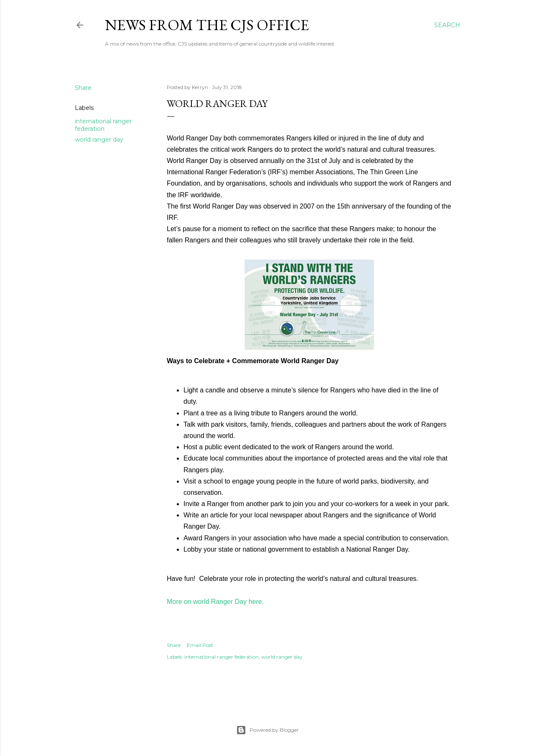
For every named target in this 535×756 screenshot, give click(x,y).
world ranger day (99, 140)
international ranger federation (103, 125)
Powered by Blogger (267, 730)
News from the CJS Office (207, 25)
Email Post (200, 645)
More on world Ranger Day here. (215, 602)
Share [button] (83, 88)
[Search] (447, 25)
